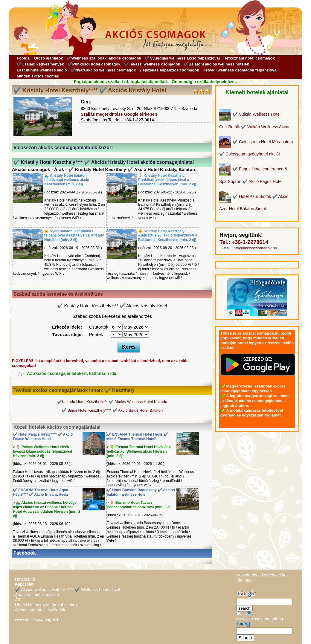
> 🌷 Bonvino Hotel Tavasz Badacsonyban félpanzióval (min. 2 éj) (139, 505)
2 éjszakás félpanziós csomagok (169, 70)
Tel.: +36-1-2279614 (244, 242)
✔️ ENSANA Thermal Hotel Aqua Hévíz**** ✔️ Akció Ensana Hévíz (41, 492)
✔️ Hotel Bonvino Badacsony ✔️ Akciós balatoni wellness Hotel (141, 492)
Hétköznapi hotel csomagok (249, 58)
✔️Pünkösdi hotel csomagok (94, 64)
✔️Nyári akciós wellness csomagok (103, 70)
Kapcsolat (24, 584)
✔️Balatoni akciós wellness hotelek (216, 64)
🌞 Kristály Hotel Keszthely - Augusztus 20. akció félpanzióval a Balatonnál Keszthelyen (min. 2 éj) (168, 236)
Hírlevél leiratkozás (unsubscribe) (46, 605)
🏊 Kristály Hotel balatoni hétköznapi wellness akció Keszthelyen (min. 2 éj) (67, 180)
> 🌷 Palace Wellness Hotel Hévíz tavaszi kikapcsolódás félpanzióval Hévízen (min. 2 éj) (42, 451)
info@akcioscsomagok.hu (255, 248)
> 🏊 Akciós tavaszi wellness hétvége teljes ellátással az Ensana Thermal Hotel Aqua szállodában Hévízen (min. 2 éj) (47, 509)
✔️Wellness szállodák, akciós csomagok (104, 58)
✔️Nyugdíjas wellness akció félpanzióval (182, 58)
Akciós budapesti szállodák (40, 610)
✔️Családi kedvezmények (40, 64)
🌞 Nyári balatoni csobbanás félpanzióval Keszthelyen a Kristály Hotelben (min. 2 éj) (74, 236)
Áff (17, 600)
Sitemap (244, 580)
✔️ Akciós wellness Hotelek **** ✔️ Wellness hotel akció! (68, 590)
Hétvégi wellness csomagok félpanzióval (240, 70)
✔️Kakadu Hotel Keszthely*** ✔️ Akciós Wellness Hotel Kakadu (112, 402)
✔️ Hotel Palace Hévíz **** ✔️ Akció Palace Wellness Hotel (43, 437)
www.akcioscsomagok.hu (38, 619)
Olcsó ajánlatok (48, 58)
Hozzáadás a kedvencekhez (262, 575)
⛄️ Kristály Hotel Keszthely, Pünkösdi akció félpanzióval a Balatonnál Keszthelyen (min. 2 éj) (167, 180)
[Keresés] (264, 602)
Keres (129, 347)
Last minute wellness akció (42, 70)
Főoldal (24, 58)
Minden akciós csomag (38, 76)
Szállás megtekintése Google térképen (119, 114)
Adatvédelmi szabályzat (37, 595)
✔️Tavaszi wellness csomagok (152, 64)
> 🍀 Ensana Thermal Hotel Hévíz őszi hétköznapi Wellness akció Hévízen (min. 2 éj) (139, 451)
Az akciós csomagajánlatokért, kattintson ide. (72, 374)
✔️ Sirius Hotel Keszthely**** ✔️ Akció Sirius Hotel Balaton (112, 410)
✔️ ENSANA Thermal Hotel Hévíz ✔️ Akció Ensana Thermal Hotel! (137, 437)
